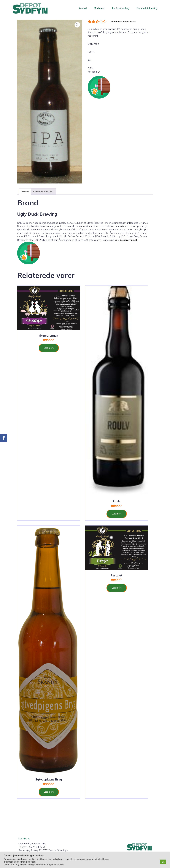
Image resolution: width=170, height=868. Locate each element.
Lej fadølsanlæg (121, 8)
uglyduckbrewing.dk (126, 240)
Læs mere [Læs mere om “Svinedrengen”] (49, 348)
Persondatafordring (147, 8)
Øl (99, 72)
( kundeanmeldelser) (123, 21)
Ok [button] (163, 862)
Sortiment (99, 8)
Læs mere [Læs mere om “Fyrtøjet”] (117, 588)
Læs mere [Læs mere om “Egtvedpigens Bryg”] (49, 792)
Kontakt (83, 8)
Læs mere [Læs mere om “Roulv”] (117, 514)
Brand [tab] (25, 191)
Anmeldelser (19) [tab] (43, 191)
